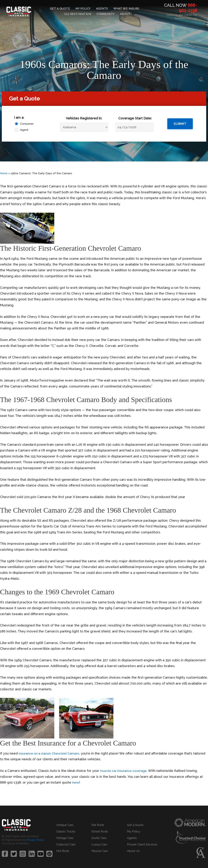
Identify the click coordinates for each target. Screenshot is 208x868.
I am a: (19, 118)
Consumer (27, 124)
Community (105, 14)
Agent (24, 130)
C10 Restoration (78, 14)
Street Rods (100, 831)
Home (4, 173)
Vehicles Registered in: (84, 118)
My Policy (83, 9)
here (76, 782)
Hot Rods (63, 851)
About (125, 14)
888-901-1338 (188, 8)
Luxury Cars (99, 844)
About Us (133, 851)
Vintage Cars (65, 838)
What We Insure (126, 9)
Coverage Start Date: (135, 118)
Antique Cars (65, 825)
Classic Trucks (66, 831)
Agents (102, 9)
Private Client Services (142, 844)
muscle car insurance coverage (125, 771)
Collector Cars (66, 844)
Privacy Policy (35, 840)
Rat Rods (98, 825)
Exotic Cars (99, 838)
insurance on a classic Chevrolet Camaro (50, 753)
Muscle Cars (100, 851)
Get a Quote (60, 9)
